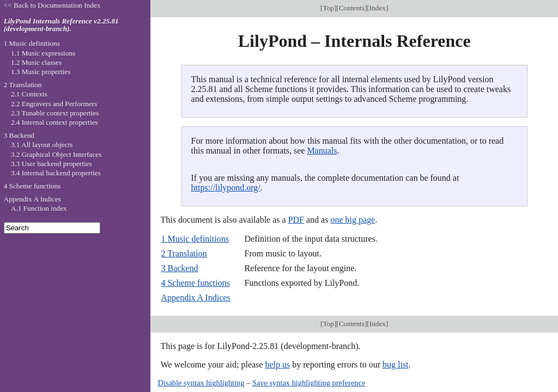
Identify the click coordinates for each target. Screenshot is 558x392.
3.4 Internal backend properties (56, 173)
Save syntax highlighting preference (309, 383)
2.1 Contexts (29, 94)
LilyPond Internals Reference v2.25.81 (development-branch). (61, 25)
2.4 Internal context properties (54, 122)
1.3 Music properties (41, 72)
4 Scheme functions (195, 283)
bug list (396, 365)
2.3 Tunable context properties (55, 113)
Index (378, 8)
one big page (353, 220)
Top (328, 8)
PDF (296, 220)
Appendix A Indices (195, 298)
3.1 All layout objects (42, 145)
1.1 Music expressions (43, 53)
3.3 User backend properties (51, 164)
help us (277, 365)
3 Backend (179, 268)
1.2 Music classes (36, 62)
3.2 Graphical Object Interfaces (56, 154)
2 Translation (184, 253)
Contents (352, 8)
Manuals (322, 151)
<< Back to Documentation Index (52, 5)
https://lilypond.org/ (226, 188)
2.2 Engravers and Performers (54, 104)
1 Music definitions (195, 239)
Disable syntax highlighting (201, 383)
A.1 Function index (39, 208)
